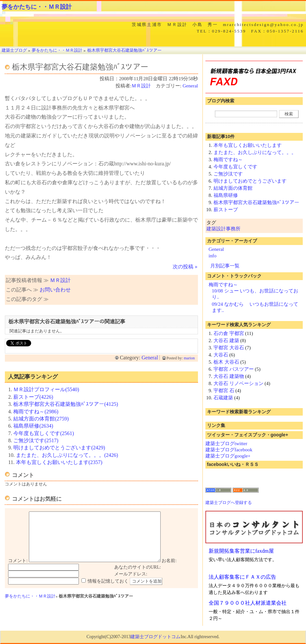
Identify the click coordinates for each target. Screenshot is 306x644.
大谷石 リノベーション (239, 383)
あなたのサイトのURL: (138, 577)
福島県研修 (226, 195)
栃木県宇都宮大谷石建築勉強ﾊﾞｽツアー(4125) (66, 404)
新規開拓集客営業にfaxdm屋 (241, 551)
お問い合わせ (55, 290)
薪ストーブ (226, 210)
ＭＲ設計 (141, 86)
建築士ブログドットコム (155, 637)
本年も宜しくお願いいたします (248, 145)
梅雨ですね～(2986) (36, 412)
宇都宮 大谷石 (229, 348)
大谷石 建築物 (229, 376)
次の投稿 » (185, 267)
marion (189, 358)
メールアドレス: (131, 584)
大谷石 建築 (226, 341)
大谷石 (221, 355)
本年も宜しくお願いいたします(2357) (59, 462)
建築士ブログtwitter (226, 444)
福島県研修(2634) (33, 426)
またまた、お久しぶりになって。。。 (255, 152)
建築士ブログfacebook (229, 450)
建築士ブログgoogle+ (228, 456)
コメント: (18, 570)
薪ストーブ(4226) (33, 397)
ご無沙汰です (228, 174)
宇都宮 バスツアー (234, 369)
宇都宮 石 (224, 391)
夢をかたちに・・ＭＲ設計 (37, 7)
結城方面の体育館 (233, 188)
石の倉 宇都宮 (229, 333)
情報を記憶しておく (108, 591)
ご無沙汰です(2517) (36, 440)
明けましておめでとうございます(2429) (59, 448)
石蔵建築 (223, 398)
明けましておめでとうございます (250, 181)
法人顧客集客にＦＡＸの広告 (242, 577)
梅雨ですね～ (228, 160)
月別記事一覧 (225, 266)
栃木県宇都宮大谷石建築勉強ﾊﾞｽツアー (256, 202)
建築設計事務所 (223, 229)
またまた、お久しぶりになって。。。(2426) (67, 455)
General (190, 86)
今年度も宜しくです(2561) (44, 433)
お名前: (169, 570)
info (213, 256)
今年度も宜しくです (235, 167)
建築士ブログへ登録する (229, 502)
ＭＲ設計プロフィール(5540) (46, 389)
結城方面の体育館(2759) (41, 419)
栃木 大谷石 (226, 362)
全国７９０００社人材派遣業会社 (248, 603)
